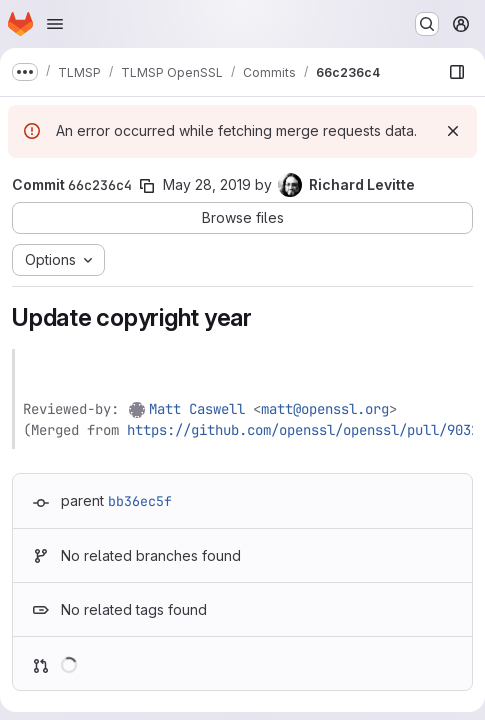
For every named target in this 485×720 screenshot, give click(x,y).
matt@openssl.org (325, 409)
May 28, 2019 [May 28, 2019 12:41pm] (207, 184)
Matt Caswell (197, 409)
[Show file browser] (457, 72)
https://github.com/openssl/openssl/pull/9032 (303, 430)
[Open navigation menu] (55, 24)
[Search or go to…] (427, 24)
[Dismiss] (453, 131)
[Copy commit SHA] (147, 186)
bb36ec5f (140, 501)
